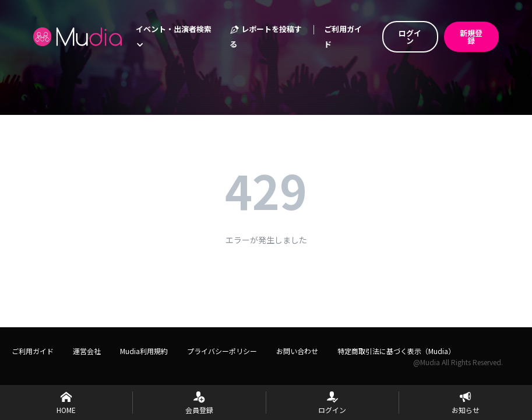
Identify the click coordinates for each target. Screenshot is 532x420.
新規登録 (471, 37)
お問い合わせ (297, 351)
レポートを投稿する (265, 36)
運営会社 (87, 351)
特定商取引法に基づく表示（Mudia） (396, 351)
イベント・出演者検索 (174, 36)
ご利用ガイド (343, 36)
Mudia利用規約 (144, 351)
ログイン (410, 37)
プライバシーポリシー (222, 351)
